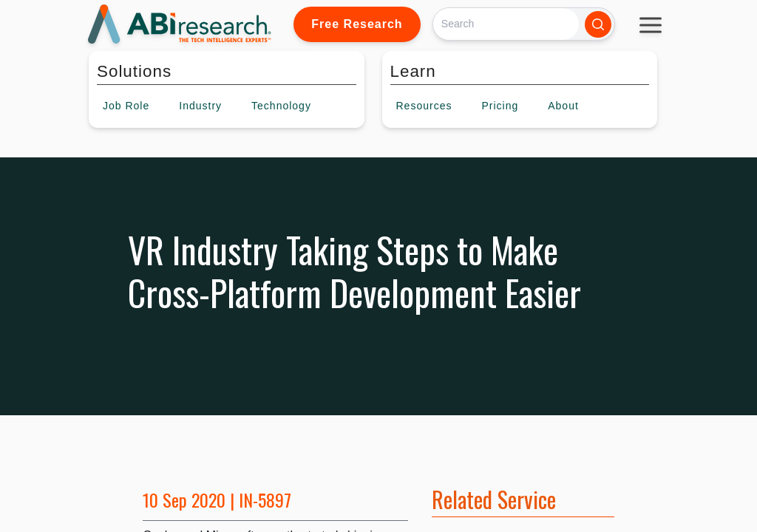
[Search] (506, 24)
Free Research (357, 24)
